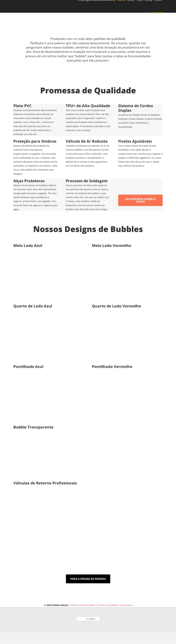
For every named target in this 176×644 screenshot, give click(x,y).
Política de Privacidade (83, 605)
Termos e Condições (107, 605)
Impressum (126, 605)
